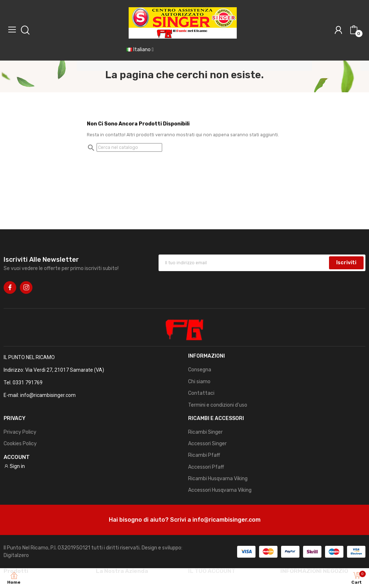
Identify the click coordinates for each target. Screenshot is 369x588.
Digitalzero (16, 555)
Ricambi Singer (205, 432)
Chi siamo (199, 382)
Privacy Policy (20, 432)
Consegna (200, 370)
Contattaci (201, 393)
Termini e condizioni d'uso (218, 405)
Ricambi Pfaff (204, 455)
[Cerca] (129, 147)
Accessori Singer (207, 444)
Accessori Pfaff (206, 467)
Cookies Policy (20, 444)
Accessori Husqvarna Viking (220, 490)
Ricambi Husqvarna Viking (218, 479)
